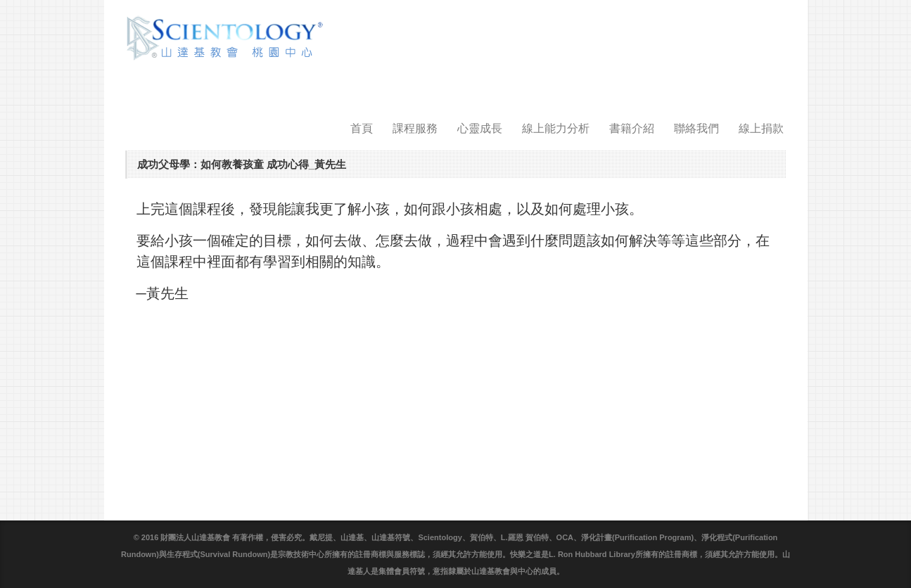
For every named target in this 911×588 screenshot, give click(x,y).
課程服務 (415, 128)
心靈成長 (480, 128)
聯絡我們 (696, 128)
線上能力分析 (556, 128)
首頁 (362, 128)
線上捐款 (761, 128)
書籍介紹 (632, 128)
